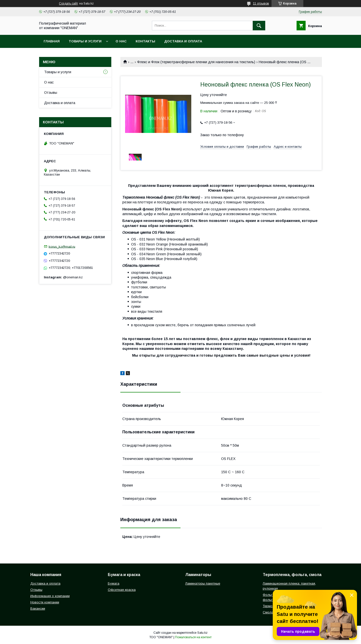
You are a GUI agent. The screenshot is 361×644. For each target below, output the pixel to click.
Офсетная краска (122, 590)
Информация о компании (50, 596)
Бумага (114, 583)
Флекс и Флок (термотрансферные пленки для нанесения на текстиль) (196, 62)
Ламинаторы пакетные (203, 583)
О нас (121, 41)
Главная (52, 41)
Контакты (145, 41)
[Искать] (259, 26)
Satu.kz (202, 633)
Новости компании (45, 602)
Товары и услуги (85, 41)
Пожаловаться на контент (193, 637)
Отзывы (51, 93)
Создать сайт (68, 4)
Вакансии (38, 609)
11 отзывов (261, 4)
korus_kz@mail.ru (62, 246)
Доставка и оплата (183, 41)
